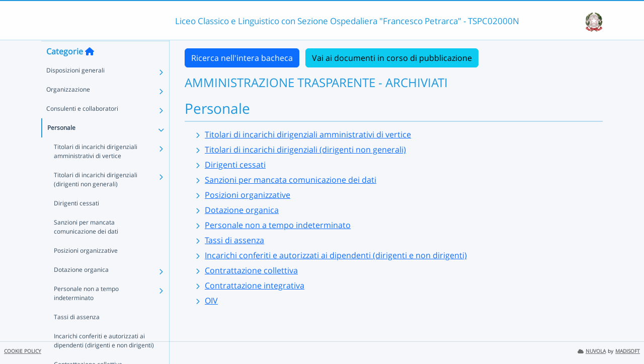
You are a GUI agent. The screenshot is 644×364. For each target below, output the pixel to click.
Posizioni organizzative (86, 270)
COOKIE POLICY (23, 351)
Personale (61, 147)
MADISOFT (628, 351)
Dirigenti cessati (76, 223)
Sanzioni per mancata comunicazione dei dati (86, 246)
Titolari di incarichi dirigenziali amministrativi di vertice (96, 171)
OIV (211, 301)
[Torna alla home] (90, 71)
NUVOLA (592, 351)
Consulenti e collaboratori (82, 128)
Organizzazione (68, 109)
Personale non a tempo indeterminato (86, 313)
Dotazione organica (81, 289)
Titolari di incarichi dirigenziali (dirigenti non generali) (96, 199)
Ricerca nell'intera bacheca (242, 58)
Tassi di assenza (77, 337)
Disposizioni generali (75, 90)
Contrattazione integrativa (255, 285)
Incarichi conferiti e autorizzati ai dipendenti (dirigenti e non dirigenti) (336, 255)
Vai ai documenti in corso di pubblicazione (392, 58)
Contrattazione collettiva (251, 270)
